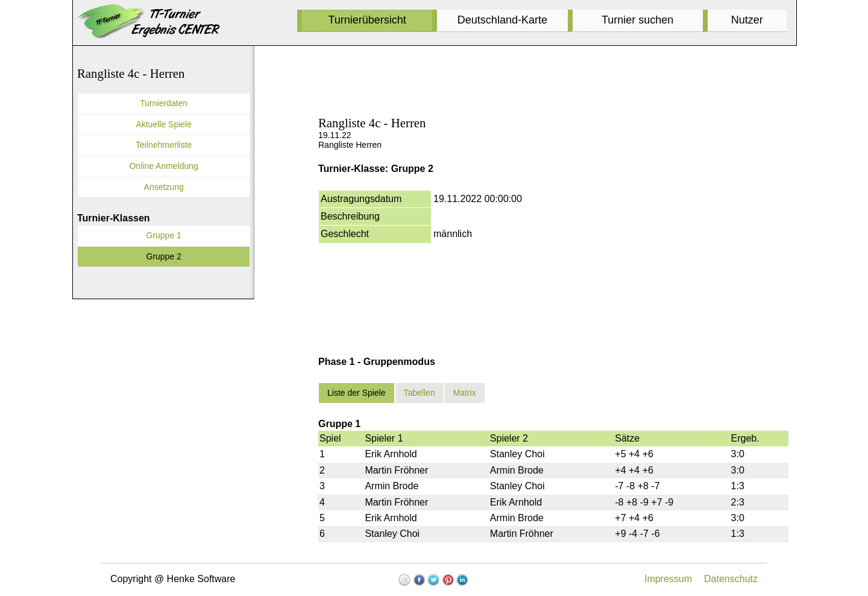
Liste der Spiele (357, 393)
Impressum (668, 579)
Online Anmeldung (163, 166)
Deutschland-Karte (502, 20)
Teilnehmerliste (164, 145)
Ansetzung (164, 187)
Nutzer (747, 20)
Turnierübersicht (367, 20)
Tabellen (420, 393)
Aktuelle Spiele (164, 124)
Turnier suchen (637, 20)
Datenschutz (731, 579)
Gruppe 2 (164, 256)
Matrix (465, 393)
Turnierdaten (164, 103)
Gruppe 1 (164, 235)
